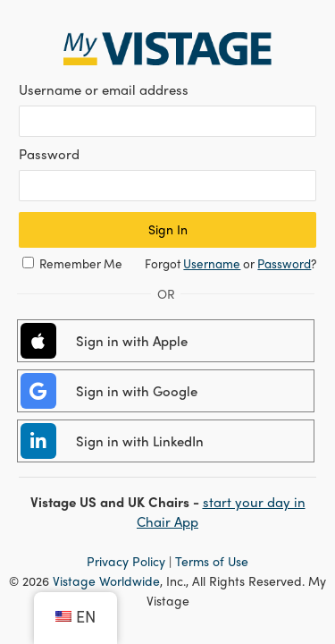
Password (284, 263)
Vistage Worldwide (106, 580)
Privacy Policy (126, 561)
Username (212, 263)
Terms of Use (212, 561)
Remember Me (81, 263)
